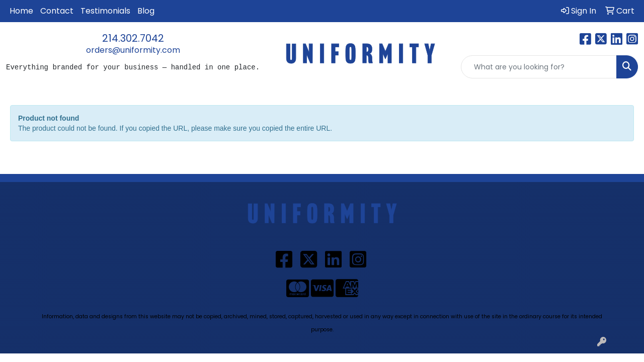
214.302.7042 (133, 38)
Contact (57, 11)
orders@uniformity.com (133, 50)
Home (21, 11)
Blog (146, 11)
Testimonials (105, 11)
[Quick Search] (539, 67)
